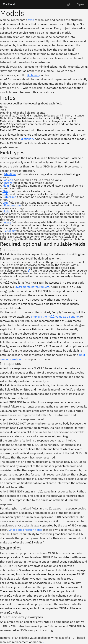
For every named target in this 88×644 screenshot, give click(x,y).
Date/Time (9, 197)
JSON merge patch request (32, 287)
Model (6, 211)
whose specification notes (25, 530)
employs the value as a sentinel (55, 317)
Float (6, 186)
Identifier (10, 174)
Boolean (8, 180)
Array (8, 222)
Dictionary (33, 75)
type (31, 20)
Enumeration (12, 205)
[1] (28, 270)
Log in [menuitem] (68, 4)
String (6, 191)
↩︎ (44, 642)
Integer (9, 183)
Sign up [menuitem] (81, 4)
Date (6, 194)
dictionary (28, 139)
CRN (5, 203)
